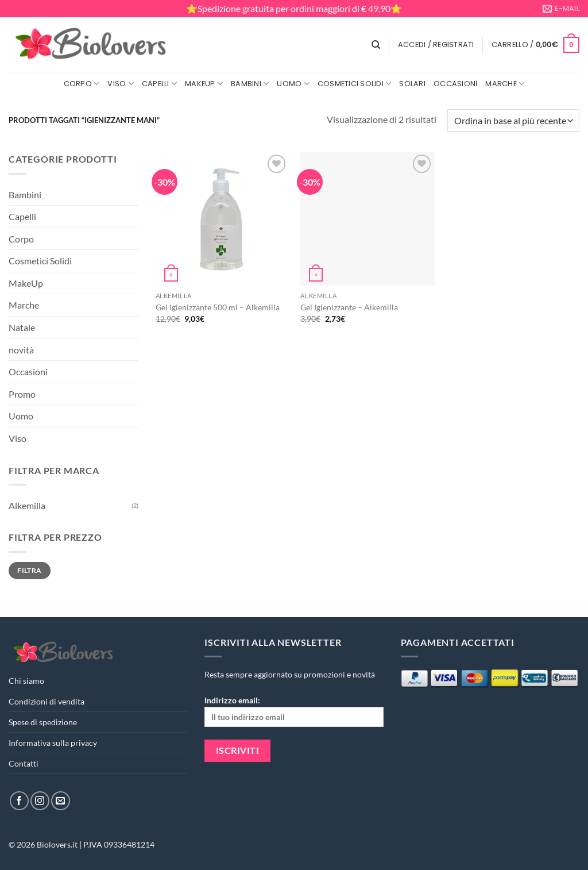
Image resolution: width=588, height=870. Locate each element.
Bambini (250, 84)
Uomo (293, 84)
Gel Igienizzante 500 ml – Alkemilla (218, 307)
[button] (436, 45)
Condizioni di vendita (47, 701)
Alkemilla (27, 505)
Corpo (82, 84)
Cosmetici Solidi (355, 84)
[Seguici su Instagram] (40, 801)
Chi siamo (26, 681)
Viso (120, 84)
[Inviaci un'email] (61, 801)
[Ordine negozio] (513, 120)
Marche (505, 84)
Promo (22, 394)
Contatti (24, 763)
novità (21, 350)
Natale (22, 327)
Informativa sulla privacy (53, 743)
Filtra (29, 570)
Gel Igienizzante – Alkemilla (349, 307)
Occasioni (455, 84)
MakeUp (204, 84)
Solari (412, 84)
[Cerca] (376, 45)
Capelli (159, 84)
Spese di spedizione (43, 722)
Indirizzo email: (294, 711)
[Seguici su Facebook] (19, 801)
